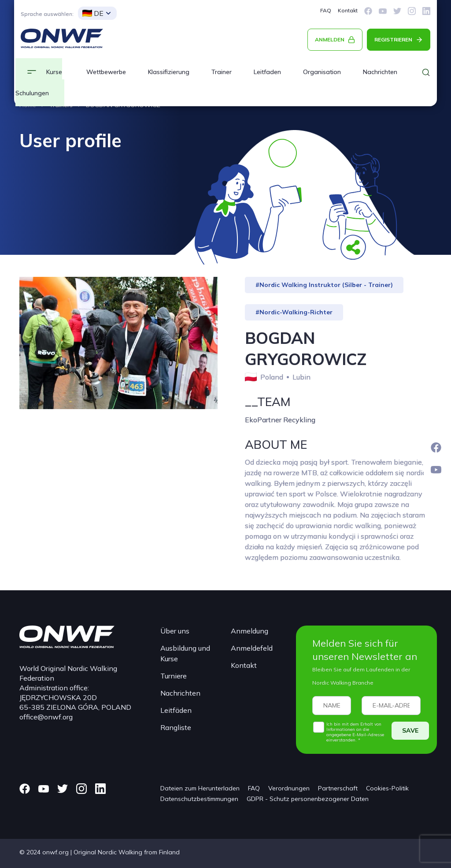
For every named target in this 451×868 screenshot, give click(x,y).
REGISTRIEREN (393, 39)
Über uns (175, 631)
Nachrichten (180, 693)
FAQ (326, 10)
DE (93, 13)
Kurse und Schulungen (39, 82)
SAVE (410, 730)
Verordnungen (289, 788)
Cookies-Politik (387, 788)
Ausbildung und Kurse (185, 653)
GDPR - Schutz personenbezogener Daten (308, 799)
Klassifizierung (169, 72)
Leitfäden (176, 710)
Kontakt (348, 10)
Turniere (174, 676)
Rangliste (176, 727)
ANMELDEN (330, 39)
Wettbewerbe (106, 72)
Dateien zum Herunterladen (200, 788)
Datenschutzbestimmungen (199, 799)
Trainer (222, 72)
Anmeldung (250, 631)
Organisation (322, 72)
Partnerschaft (338, 788)
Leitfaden (267, 72)
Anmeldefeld (252, 648)
